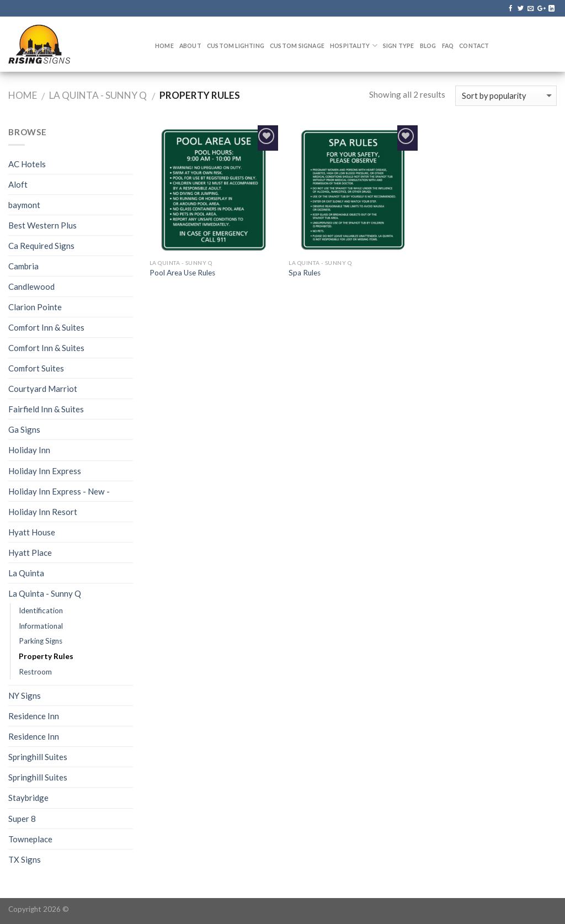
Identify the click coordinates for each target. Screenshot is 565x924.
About (190, 46)
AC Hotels (27, 164)
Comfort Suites (36, 368)
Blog (428, 46)
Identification (41, 610)
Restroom (35, 672)
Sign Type (399, 46)
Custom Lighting (236, 46)
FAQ (448, 46)
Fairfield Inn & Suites (46, 409)
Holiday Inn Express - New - (59, 491)
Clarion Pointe (35, 307)
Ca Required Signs (41, 246)
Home (164, 46)
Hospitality (354, 46)
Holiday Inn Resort (43, 512)
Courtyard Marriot (43, 389)
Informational (41, 626)
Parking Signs (41, 641)
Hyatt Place (30, 553)
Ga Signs (24, 429)
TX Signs (25, 859)
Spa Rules (305, 273)
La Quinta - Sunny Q (98, 95)
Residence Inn (34, 716)
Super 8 (22, 819)
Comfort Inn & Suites (46, 327)
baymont (24, 205)
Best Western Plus (42, 225)
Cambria (23, 266)
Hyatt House (32, 532)
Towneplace (30, 839)
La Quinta (26, 573)
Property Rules (46, 656)
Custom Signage (297, 46)
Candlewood (31, 286)
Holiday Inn (29, 450)
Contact (474, 46)
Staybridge (28, 798)
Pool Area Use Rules (182, 273)
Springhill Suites (38, 757)
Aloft (18, 184)
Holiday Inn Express (45, 471)
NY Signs (25, 695)
